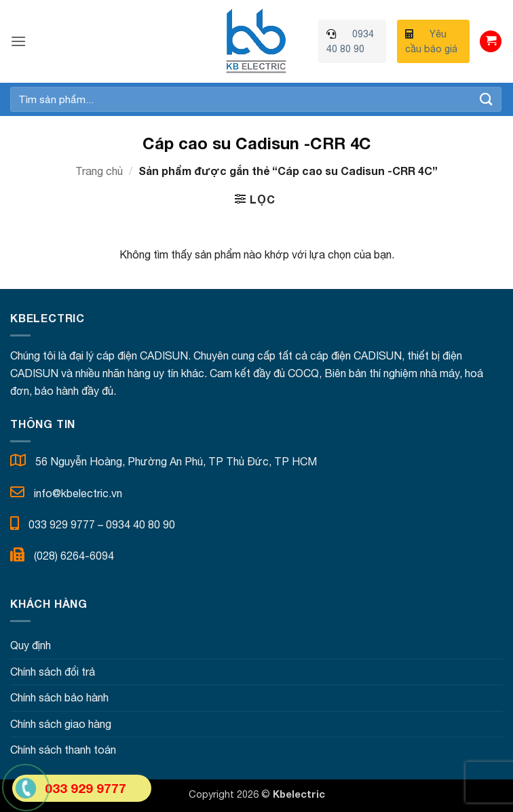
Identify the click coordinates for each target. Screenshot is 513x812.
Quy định (31, 645)
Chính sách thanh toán (63, 750)
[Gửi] (487, 99)
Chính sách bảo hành (59, 697)
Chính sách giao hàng (61, 724)
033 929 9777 (62, 524)
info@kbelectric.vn (78, 493)
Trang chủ (99, 171)
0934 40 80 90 (140, 524)
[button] (18, 41)
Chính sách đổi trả (53, 672)
